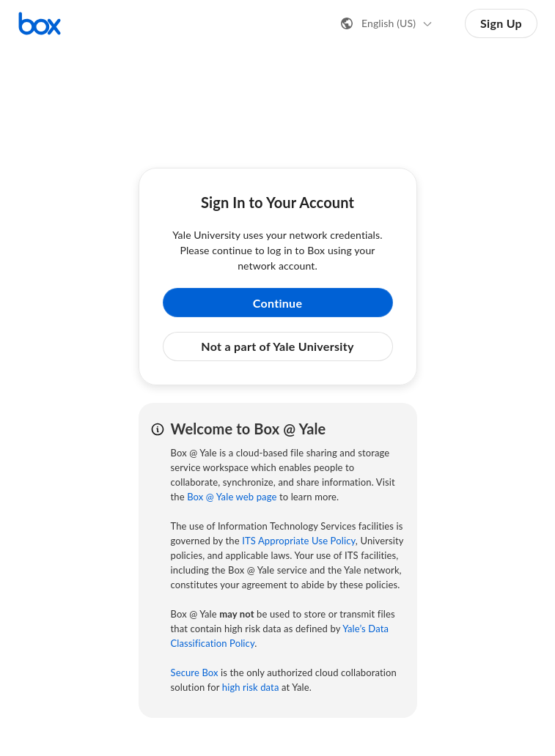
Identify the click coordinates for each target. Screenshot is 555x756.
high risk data (251, 687)
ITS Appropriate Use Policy (299, 541)
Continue (278, 303)
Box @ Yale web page (232, 497)
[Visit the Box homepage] (40, 23)
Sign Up (501, 23)
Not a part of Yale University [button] (277, 346)
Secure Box (195, 672)
